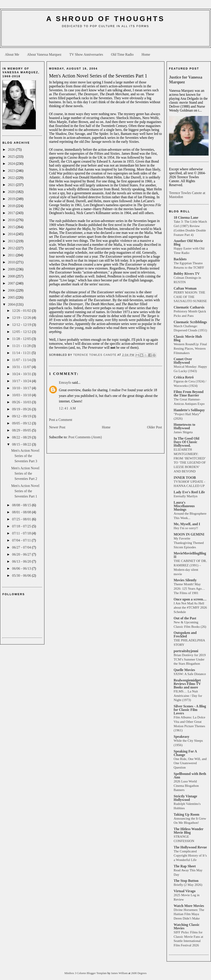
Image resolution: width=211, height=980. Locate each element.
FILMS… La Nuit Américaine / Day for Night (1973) (188, 696)
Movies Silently (185, 580)
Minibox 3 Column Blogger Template (86, 973)
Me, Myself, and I (187, 524)
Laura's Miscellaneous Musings (184, 506)
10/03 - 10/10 (22, 395)
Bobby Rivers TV (187, 274)
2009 (12, 269)
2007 (12, 283)
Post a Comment (61, 420)
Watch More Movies (189, 906)
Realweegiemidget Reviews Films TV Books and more (187, 684)
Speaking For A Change (185, 753)
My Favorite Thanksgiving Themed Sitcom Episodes (189, 543)
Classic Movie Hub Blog (188, 338)
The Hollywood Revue (190, 847)
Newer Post (57, 427)
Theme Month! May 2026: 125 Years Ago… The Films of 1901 (189, 588)
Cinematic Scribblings (190, 322)
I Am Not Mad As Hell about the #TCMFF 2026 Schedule (190, 608)
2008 (12, 276)
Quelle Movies (184, 670)
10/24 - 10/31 (22, 374)
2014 (12, 234)
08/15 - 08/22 (22, 444)
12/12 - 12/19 (22, 325)
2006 (12, 290)
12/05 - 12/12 (22, 332)
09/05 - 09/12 (22, 423)
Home (146, 54)
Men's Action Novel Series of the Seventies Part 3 (25, 456)
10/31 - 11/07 (22, 367)
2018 (12, 206)
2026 (12, 150)
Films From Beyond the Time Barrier (189, 394)
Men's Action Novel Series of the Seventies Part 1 (25, 491)
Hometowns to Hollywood (184, 426)
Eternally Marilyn (186, 496)
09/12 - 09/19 (22, 416)
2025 (12, 157)
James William (120, 973)
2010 (12, 262)
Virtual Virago (185, 891)
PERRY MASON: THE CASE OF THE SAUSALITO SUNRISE (190, 297)
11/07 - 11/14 (22, 360)
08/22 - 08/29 (22, 437)
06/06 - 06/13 (22, 568)
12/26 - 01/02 (22, 311)
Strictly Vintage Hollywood (185, 798)
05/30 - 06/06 (22, 575)
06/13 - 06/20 (22, 561)
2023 (12, 171)
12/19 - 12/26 (22, 318)
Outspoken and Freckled (185, 634)
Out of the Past (185, 618)
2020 (12, 192)
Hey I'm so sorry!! (186, 528)
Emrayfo (65, 383)
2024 (12, 164)
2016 (12, 220)
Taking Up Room (186, 814)
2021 (12, 185)
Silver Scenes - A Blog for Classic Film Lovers (190, 710)
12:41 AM (67, 408)
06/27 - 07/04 (22, 547)
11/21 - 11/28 (22, 346)
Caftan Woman (185, 288)
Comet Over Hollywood (183, 361)
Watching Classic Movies (187, 926)
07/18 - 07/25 (22, 526)
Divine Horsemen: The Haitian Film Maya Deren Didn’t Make (189, 914)
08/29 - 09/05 (22, 430)
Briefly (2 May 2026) (188, 885)
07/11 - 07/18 (22, 533)
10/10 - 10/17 (22, 388)
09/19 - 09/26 (22, 409)
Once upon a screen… (190, 599)
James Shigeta (183, 432)
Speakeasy (181, 737)
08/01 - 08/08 (22, 512)
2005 (12, 297)
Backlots (180, 259)
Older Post (155, 427)
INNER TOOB (185, 478)
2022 (12, 178)
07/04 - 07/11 (22, 540)
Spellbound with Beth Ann (190, 775)
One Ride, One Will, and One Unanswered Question (190, 763)
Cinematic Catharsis (189, 307)
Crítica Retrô (184, 377)
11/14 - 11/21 (22, 353)
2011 (12, 255)
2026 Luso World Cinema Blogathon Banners (186, 786)
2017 (12, 213)
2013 (12, 241)
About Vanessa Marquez (44, 54)
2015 (12, 227)
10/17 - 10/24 (22, 381)
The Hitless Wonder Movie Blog (188, 831)
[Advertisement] (105, 39)
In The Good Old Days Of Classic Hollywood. (186, 442)
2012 (12, 248)
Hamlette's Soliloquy (189, 410)
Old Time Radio (122, 54)
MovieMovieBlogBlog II (190, 555)
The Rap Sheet (185, 866)
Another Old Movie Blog (188, 243)
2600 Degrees (139, 973)
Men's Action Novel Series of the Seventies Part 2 (25, 473)
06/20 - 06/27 (22, 554)
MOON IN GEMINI (189, 534)
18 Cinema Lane (186, 217)
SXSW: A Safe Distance (190, 674)
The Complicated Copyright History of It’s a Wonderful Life (190, 856)
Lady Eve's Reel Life (189, 492)
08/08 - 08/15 (22, 505)
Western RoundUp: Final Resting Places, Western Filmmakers (190, 348)
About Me (12, 54)
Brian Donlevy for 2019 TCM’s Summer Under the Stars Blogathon (190, 659)
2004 (12, 304)
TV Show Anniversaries (86, 54)
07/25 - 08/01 (22, 519)
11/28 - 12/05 (22, 339)
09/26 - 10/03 (22, 402)
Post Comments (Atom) (85, 437)
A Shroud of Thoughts (105, 19)
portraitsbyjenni (186, 651)
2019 (12, 199)
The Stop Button (186, 881)
